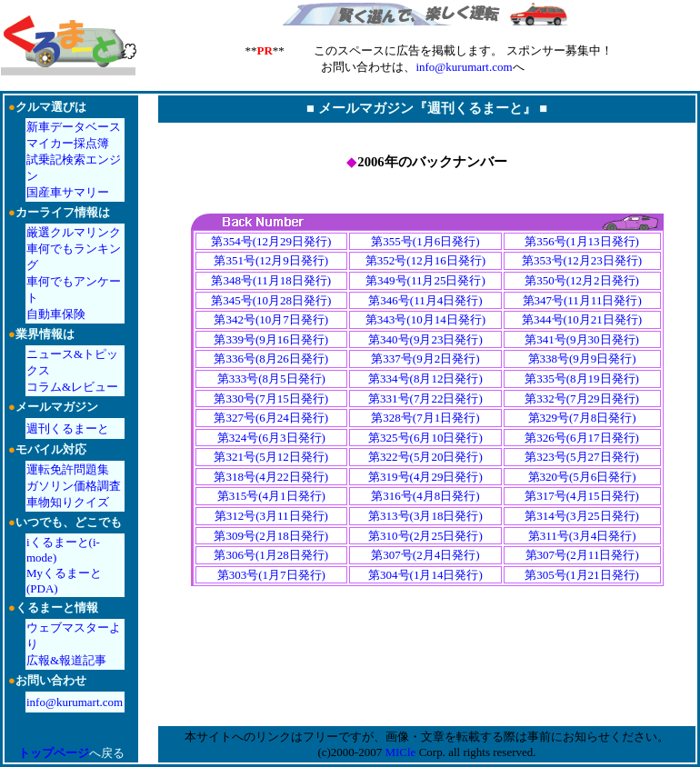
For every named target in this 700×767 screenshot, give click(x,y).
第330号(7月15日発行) (271, 398)
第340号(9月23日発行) (425, 339)
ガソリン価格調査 (74, 486)
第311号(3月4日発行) (582, 536)
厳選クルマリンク (74, 232)
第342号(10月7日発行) (271, 319)
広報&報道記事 (66, 660)
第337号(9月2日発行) (425, 359)
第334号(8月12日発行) (425, 379)
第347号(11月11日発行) (582, 300)
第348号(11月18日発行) (271, 280)
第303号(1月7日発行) (271, 575)
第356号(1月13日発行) (582, 241)
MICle (400, 752)
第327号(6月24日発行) (271, 418)
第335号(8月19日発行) (582, 379)
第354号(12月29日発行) (271, 241)
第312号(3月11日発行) (271, 516)
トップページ (54, 753)
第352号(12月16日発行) (425, 260)
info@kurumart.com (464, 67)
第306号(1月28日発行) (271, 555)
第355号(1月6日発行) (425, 241)
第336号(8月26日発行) (271, 359)
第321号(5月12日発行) (271, 457)
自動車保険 (56, 314)
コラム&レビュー (72, 387)
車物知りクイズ (68, 502)
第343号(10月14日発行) (425, 319)
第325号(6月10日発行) (425, 438)
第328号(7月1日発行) (425, 418)
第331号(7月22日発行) (425, 398)
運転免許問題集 (68, 469)
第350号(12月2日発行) (582, 280)
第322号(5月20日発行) (425, 457)
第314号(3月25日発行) (582, 516)
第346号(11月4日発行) (425, 300)
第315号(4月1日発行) (271, 496)
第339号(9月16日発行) (271, 339)
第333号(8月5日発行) (271, 379)
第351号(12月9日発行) (271, 260)
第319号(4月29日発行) (425, 477)
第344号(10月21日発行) (582, 319)
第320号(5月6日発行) (582, 477)
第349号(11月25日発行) (425, 280)
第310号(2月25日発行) (425, 536)
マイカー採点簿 (68, 143)
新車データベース (74, 127)
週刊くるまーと (68, 428)
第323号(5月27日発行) (582, 457)
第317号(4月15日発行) (582, 496)
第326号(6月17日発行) (582, 438)
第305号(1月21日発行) (582, 575)
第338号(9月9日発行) (582, 359)
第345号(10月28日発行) (271, 300)
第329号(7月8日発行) (582, 418)
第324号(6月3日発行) (271, 438)
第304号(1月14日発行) (425, 575)
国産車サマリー (68, 192)
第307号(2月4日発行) (425, 555)
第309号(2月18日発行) (271, 536)
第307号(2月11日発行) (582, 555)
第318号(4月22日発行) (271, 477)
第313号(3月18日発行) (425, 516)
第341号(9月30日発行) (582, 339)
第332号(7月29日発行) (582, 398)
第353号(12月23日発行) (582, 260)
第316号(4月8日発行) (425, 496)
